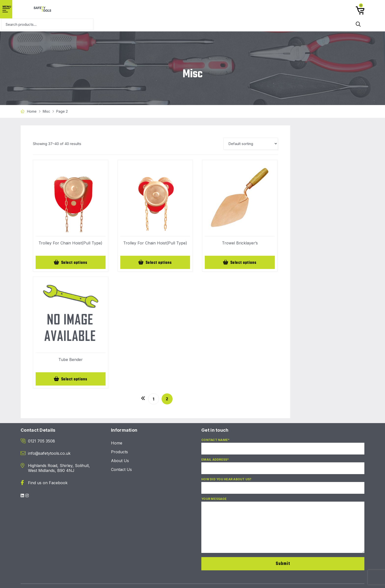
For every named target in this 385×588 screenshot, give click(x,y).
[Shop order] (251, 144)
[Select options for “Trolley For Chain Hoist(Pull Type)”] (71, 263)
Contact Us (121, 470)
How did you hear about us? (283, 489)
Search (358, 24)
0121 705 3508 (41, 442)
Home (32, 111)
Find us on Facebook (48, 484)
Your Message (283, 528)
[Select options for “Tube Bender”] (71, 380)
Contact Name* (283, 449)
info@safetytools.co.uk (49, 454)
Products (119, 453)
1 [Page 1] (153, 400)
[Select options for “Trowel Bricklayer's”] (240, 263)
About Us (120, 462)
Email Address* (283, 469)
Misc (46, 111)
